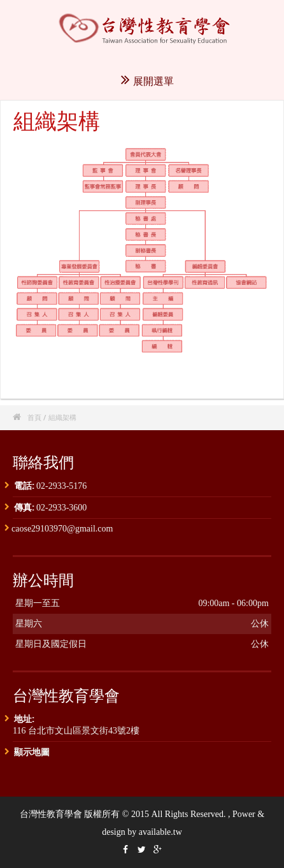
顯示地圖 (32, 752)
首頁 (34, 417)
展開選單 (147, 81)
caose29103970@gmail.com (62, 529)
